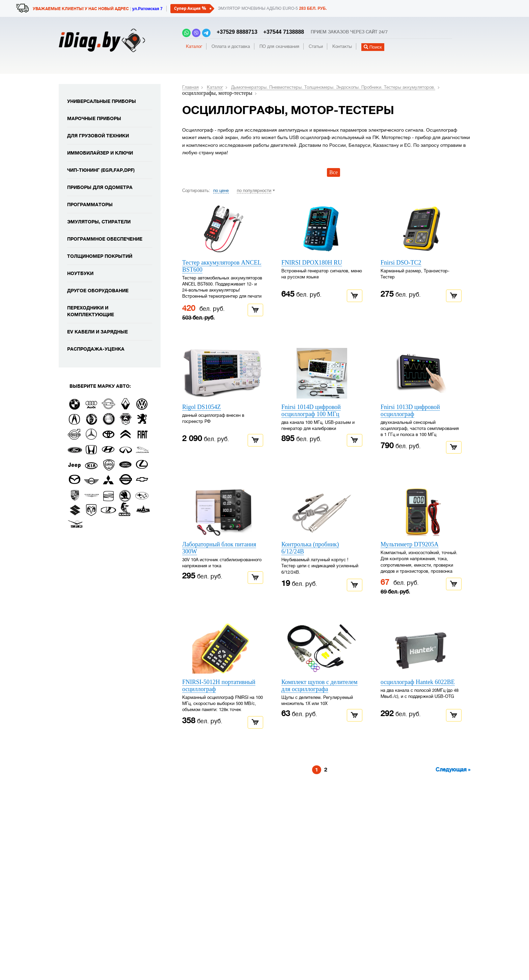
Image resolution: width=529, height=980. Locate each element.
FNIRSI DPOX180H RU (312, 263)
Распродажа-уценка (96, 349)
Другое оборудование (98, 291)
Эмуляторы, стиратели (99, 222)
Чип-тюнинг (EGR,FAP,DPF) (101, 170)
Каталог (194, 46)
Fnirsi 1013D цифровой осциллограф (410, 411)
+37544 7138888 (281, 32)
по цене (221, 190)
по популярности (254, 190)
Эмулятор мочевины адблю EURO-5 (272, 8)
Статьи (316, 46)
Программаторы (90, 205)
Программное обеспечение (105, 239)
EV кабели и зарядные (98, 332)
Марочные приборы (94, 118)
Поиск (373, 47)
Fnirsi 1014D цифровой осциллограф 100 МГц (311, 411)
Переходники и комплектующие (91, 311)
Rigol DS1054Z (202, 407)
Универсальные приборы (102, 101)
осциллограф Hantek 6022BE (418, 682)
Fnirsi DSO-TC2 (401, 263)
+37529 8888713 (235, 32)
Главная (190, 87)
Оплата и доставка (231, 46)
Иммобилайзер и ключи (100, 153)
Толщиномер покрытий (100, 256)
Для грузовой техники (98, 136)
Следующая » (453, 770)
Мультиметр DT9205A (410, 544)
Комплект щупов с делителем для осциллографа (319, 686)
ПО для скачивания (279, 46)
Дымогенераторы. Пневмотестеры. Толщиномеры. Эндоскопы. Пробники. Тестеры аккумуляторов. (333, 87)
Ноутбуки (80, 273)
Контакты (342, 46)
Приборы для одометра (100, 187)
